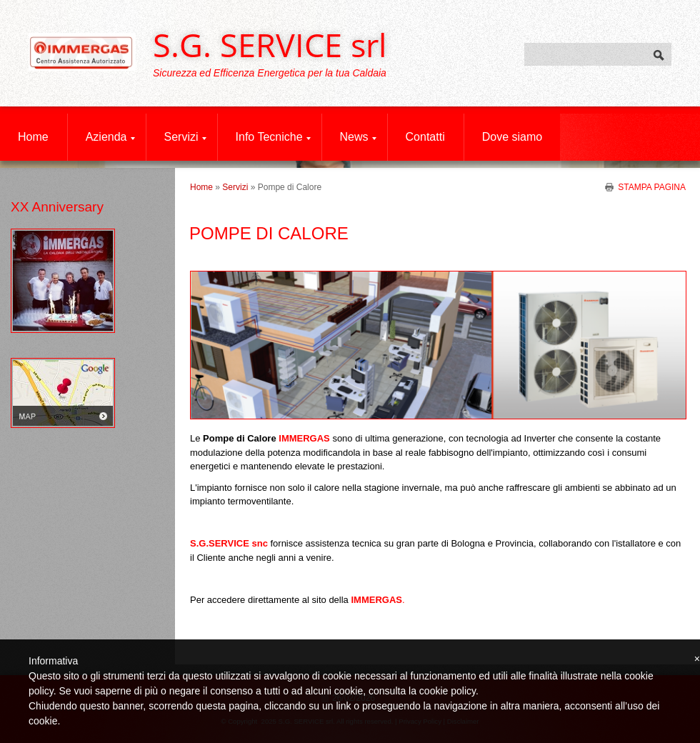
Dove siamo (512, 137)
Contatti (425, 137)
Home (33, 137)
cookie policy (447, 691)
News (358, 137)
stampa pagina (652, 187)
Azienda (110, 137)
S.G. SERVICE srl (270, 45)
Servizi (185, 137)
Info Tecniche (273, 137)
